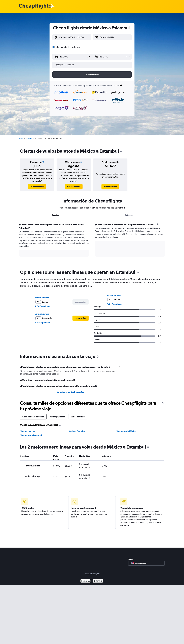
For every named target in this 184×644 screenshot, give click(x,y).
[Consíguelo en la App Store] (98, 581)
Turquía (29, 138)
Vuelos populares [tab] (57, 417)
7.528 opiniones (42, 322)
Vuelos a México (28, 431)
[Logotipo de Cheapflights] (35, 6)
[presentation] (121, 151)
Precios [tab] (55, 215)
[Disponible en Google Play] (85, 581)
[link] (37, 187)
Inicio (21, 138)
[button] (70, 57)
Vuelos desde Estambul (31, 435)
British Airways (42, 314)
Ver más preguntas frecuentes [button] (70, 392)
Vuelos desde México (126, 431)
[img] (43, 162)
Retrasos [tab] (129, 215)
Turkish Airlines (42, 298)
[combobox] (74, 37)
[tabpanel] (92, 243)
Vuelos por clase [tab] (78, 417)
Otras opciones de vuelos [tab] (33, 417)
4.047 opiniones (43, 306)
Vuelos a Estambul (77, 431)
